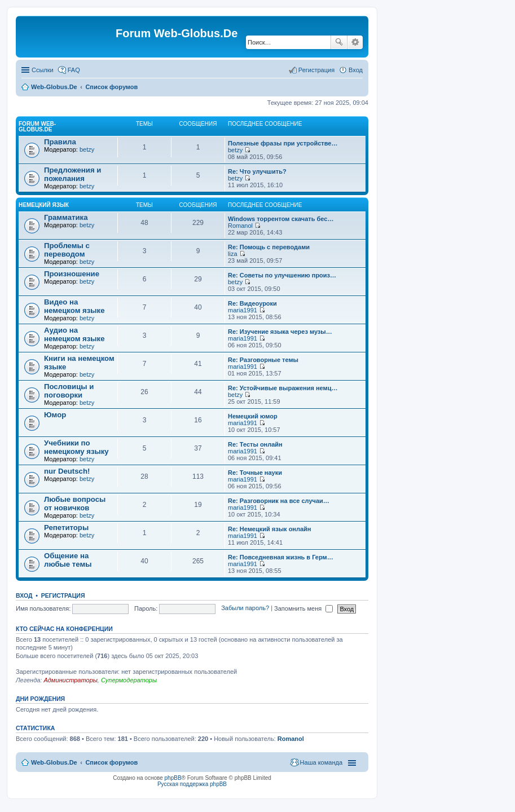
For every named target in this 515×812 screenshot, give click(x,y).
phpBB (173, 778)
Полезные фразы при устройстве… (283, 143)
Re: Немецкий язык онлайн (270, 529)
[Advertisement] (430, 226)
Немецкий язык (44, 205)
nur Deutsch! (67, 471)
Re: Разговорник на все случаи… (279, 501)
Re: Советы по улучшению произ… (282, 275)
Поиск (339, 42)
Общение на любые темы (68, 560)
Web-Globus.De (54, 87)
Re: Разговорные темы (263, 360)
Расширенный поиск (355, 42)
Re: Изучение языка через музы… (280, 332)
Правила (60, 142)
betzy (87, 149)
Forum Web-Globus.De (37, 127)
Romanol (240, 226)
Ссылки (43, 70)
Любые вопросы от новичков (75, 504)
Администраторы (70, 680)
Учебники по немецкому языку (76, 447)
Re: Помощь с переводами (269, 247)
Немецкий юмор (253, 416)
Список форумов (111, 87)
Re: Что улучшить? (257, 171)
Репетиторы (66, 528)
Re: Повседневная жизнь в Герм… (281, 557)
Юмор (55, 415)
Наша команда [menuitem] (321, 762)
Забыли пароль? (245, 608)
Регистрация (63, 595)
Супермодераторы (129, 680)
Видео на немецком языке (74, 306)
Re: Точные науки (255, 473)
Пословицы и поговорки (69, 391)
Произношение (72, 274)
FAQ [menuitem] (74, 70)
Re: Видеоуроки (252, 303)
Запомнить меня (303, 608)
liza (233, 254)
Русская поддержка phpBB (192, 784)
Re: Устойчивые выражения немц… (283, 388)
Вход (24, 595)
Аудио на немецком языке (74, 334)
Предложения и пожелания (72, 174)
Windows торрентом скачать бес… (281, 219)
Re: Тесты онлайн (255, 444)
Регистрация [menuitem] (316, 70)
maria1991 (243, 310)
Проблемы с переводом (67, 250)
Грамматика (66, 217)
